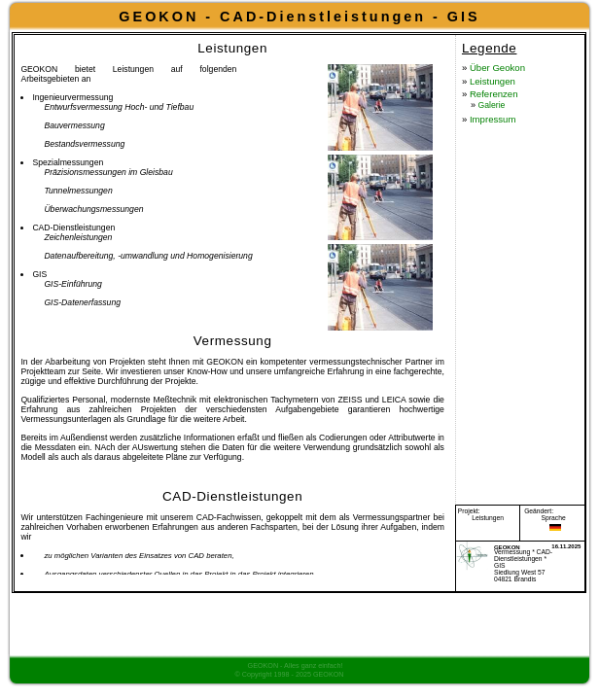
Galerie (430, 175)
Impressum (432, 197)
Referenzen (434, 155)
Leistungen (432, 134)
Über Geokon (440, 112)
